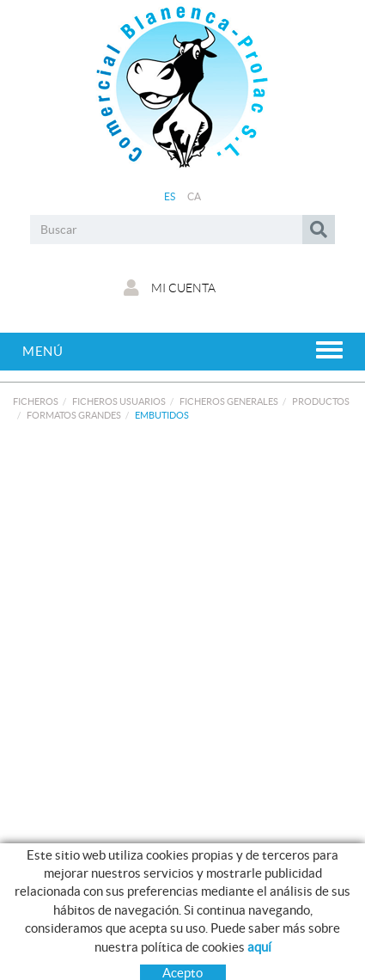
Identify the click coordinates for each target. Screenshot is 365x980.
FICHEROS (36, 401)
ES (170, 196)
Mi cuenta (170, 288)
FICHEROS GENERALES (229, 401)
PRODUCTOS (321, 401)
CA (195, 196)
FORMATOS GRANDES (74, 415)
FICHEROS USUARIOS (119, 401)
